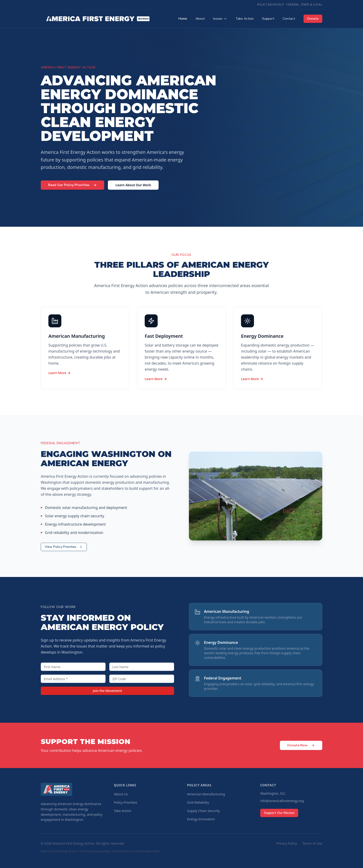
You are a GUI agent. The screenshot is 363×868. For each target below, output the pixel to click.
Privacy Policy (287, 843)
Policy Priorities (126, 802)
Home (183, 19)
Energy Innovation (201, 819)
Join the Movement (108, 691)
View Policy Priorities (64, 547)
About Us (121, 794)
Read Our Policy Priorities (72, 185)
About (200, 19)
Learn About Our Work (133, 185)
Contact (289, 19)
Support (268, 19)
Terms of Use (312, 843)
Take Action (245, 19)
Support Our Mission (279, 813)
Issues (220, 19)
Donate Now (301, 745)
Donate (313, 19)
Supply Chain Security (203, 811)
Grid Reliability (198, 802)
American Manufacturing (206, 794)
